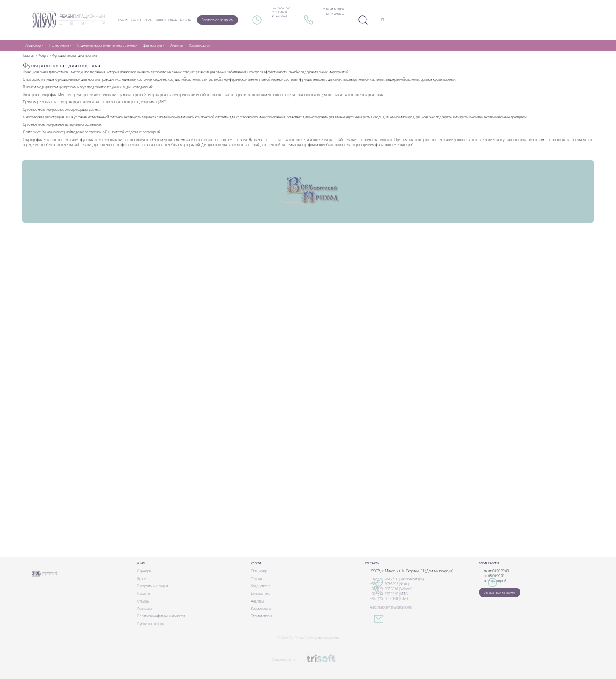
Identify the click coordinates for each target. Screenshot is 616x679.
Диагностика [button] (152, 45)
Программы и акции (152, 586)
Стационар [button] (33, 45)
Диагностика (260, 594)
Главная (123, 20)
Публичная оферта (151, 624)
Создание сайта (308, 659)
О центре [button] (136, 20)
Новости (160, 20)
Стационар (259, 571)
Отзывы (173, 20)
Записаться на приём (218, 20)
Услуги (43, 56)
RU (383, 20)
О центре (144, 571)
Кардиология (260, 586)
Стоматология (262, 616)
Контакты (185, 20)
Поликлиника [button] (59, 45)
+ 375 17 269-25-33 (334, 14)
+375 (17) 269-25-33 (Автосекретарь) (397, 579)
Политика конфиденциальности (161, 616)
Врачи (149, 20)
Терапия (257, 579)
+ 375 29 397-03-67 (334, 9)
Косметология (200, 45)
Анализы (177, 45)
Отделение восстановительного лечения (107, 45)
